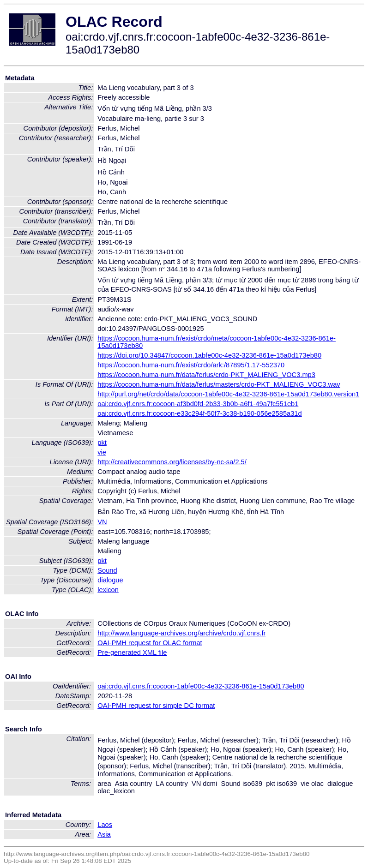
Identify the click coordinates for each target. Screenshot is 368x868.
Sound (107, 570)
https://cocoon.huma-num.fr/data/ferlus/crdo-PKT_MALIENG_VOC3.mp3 (206, 375)
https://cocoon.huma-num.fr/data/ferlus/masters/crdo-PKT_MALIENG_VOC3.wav (219, 384)
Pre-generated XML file (132, 652)
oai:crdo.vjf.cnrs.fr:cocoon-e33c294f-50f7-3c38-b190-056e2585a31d (199, 413)
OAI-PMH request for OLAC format (150, 643)
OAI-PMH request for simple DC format (156, 706)
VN (102, 522)
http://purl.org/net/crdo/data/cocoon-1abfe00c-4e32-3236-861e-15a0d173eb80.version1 (228, 394)
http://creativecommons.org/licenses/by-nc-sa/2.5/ (172, 462)
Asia (104, 834)
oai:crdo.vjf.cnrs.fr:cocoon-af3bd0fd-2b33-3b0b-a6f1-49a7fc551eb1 (198, 404)
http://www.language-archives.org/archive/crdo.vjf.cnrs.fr (181, 633)
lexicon (108, 590)
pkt (102, 443)
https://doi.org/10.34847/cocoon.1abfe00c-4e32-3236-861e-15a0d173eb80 (209, 355)
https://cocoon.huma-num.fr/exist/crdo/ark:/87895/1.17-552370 (191, 365)
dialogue (110, 580)
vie (102, 452)
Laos (105, 825)
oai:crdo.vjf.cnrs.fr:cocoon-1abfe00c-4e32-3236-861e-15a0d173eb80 (201, 686)
